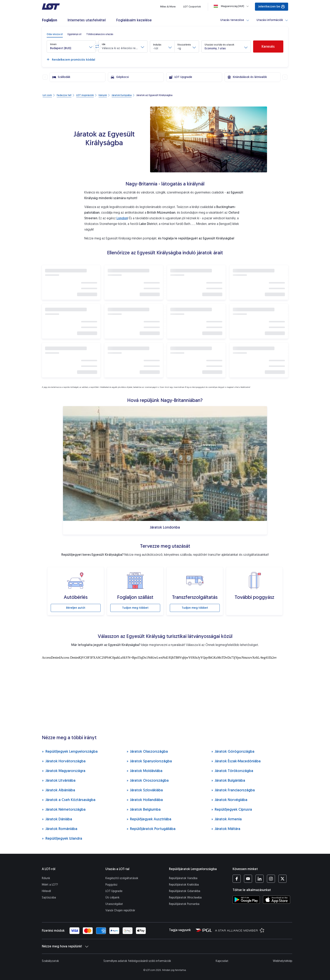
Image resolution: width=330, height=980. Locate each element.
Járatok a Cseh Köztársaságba (69, 800)
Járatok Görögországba (233, 751)
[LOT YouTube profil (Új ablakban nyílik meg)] (248, 879)
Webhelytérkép (283, 961)
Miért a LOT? (50, 885)
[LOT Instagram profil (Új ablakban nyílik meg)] (271, 879)
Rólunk (46, 878)
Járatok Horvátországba (64, 761)
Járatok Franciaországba (233, 790)
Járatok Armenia (227, 819)
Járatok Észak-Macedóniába (236, 761)
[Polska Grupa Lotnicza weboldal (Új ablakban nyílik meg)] (204, 930)
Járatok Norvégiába (229, 800)
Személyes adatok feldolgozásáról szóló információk (137, 961)
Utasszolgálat (114, 904)
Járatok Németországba (64, 809)
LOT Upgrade (114, 891)
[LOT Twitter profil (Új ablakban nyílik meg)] (282, 879)
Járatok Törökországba (232, 771)
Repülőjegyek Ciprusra (232, 809)
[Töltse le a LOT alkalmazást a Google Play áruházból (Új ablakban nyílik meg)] (246, 900)
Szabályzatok (50, 961)
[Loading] (232, 6)
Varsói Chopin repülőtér (120, 910)
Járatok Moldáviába (145, 771)
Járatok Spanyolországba (149, 761)
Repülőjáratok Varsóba (183, 878)
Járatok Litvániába (59, 780)
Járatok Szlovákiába (145, 790)
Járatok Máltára (226, 829)
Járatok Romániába (60, 829)
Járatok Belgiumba (144, 809)
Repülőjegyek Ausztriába (149, 819)
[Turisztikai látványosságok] (165, 694)
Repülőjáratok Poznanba (184, 904)
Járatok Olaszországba (147, 751)
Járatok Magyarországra (64, 771)
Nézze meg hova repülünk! (65, 946)
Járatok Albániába (58, 790)
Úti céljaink (112, 898)
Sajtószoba (49, 898)
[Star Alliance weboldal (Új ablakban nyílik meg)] (240, 930)
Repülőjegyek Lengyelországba (70, 751)
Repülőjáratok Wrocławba (185, 898)
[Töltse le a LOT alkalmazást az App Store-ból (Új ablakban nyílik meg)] (277, 900)
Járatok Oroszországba (148, 780)
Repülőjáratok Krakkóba (184, 885)
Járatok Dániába (57, 819)
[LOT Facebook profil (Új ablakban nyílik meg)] (237, 879)
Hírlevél (46, 891)
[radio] (55, 34)
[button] (71, 47)
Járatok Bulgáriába (228, 780)
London (122, 218)
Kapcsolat (222, 961)
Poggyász (111, 885)
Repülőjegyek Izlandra (62, 838)
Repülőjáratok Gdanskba (185, 891)
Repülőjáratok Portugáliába (151, 829)
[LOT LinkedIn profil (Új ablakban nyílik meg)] (259, 879)
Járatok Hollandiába (145, 800)
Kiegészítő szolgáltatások (122, 878)
